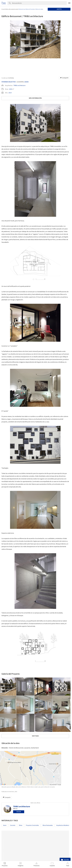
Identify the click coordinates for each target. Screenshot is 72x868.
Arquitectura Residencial (63, 825)
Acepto (59, 9)
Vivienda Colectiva (9, 82)
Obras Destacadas (48, 825)
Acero (5, 825)
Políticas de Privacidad (30, 9)
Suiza (26, 82)
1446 (10, 89)
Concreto (13, 825)
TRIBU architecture (19, 85)
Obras (21, 825)
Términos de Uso (22, 9)
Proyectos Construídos (32, 825)
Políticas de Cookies (39, 9)
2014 (10, 93)
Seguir (19, 812)
